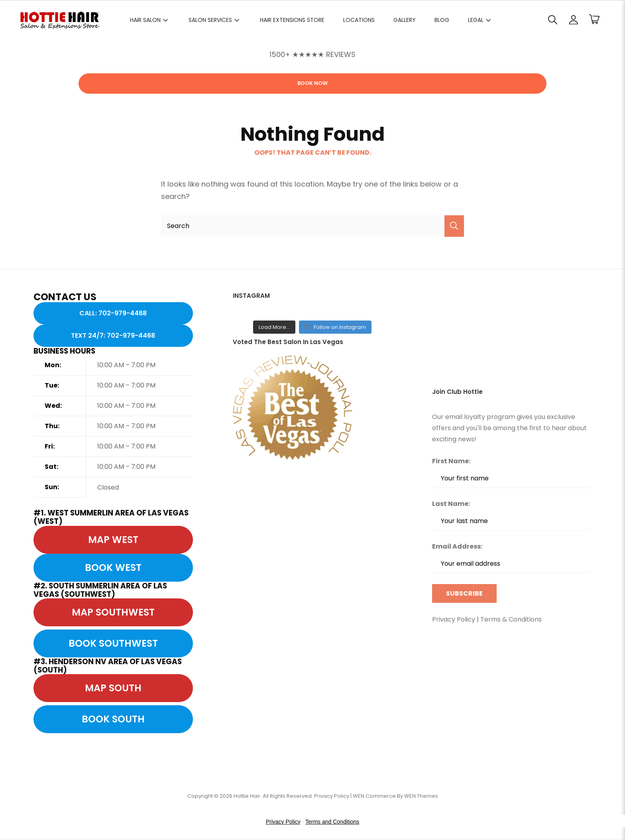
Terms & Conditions (511, 619)
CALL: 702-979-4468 (113, 313)
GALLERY (405, 20)
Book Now (312, 83)
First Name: (451, 461)
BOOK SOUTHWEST (113, 643)
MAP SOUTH (113, 688)
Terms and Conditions (332, 822)
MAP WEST (113, 540)
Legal (480, 20)
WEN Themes (421, 796)
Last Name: (451, 504)
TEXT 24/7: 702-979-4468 (113, 335)
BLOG (442, 20)
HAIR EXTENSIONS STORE (292, 20)
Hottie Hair (247, 796)
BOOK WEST (113, 568)
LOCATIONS (359, 20)
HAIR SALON (150, 20)
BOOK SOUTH (113, 719)
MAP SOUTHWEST (113, 612)
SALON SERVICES (215, 20)
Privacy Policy (454, 619)
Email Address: (512, 557)
